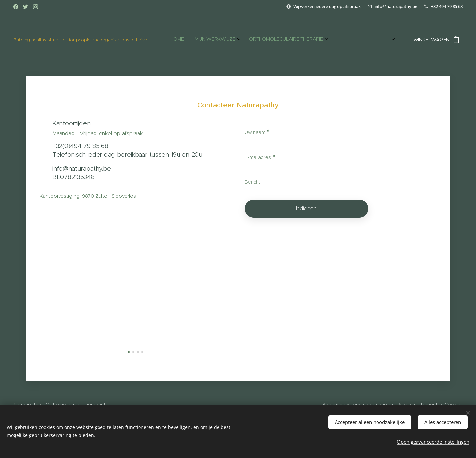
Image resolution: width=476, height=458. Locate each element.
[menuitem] (198, 40)
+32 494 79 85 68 (447, 6)
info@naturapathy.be (396, 6)
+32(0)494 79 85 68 (80, 146)
